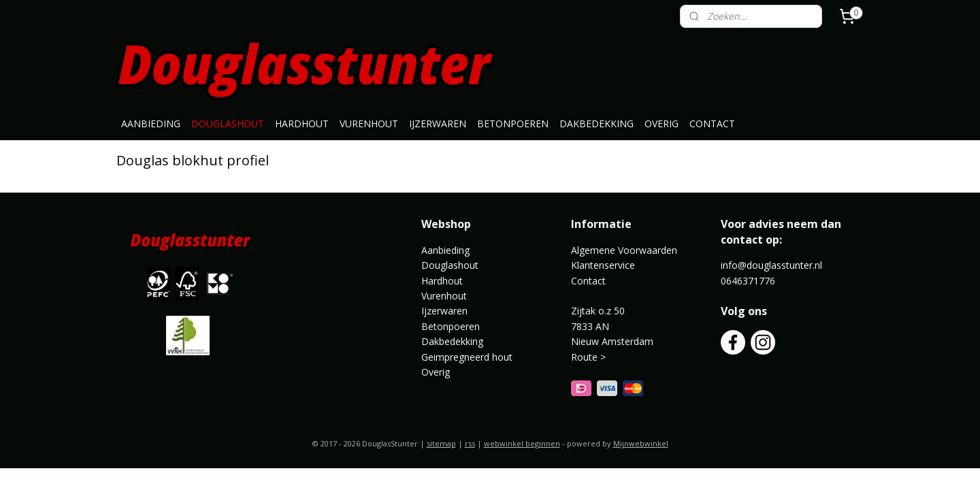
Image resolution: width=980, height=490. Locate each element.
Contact (588, 281)
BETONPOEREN (513, 124)
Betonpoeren (451, 326)
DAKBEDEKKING (597, 124)
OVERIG (661, 124)
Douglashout (450, 265)
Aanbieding (445, 250)
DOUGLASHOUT (228, 124)
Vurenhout (444, 296)
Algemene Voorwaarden (624, 250)
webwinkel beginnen (522, 443)
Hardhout (442, 281)
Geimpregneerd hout (467, 357)
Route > (590, 357)
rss (470, 443)
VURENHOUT (369, 124)
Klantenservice (603, 265)
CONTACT (712, 124)
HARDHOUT (302, 124)
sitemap (441, 443)
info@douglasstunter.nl (771, 265)
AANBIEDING (151, 124)
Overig (436, 372)
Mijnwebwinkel (641, 443)
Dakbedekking (452, 341)
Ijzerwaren (444, 311)
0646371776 (748, 281)
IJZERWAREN (438, 124)
